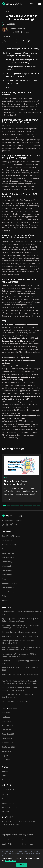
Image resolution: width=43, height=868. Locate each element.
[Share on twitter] (3, 525)
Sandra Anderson (17, 29)
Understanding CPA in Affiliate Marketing (23, 49)
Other (17, 825)
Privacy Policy (28, 840)
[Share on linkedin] (7, 525)
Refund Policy (28, 844)
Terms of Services (9, 840)
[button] (33, 3)
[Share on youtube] (16, 525)
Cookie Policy (7, 844)
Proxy (6, 477)
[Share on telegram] (12, 525)
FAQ (7, 87)
